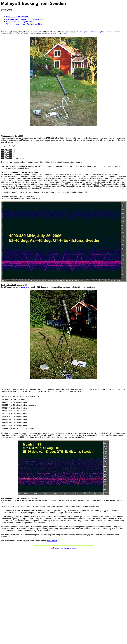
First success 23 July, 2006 (17, 17)
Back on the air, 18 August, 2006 (19, 22)
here (66, 34)
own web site (52, 541)
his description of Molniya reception (91, 32)
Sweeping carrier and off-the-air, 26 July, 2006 (25, 19)
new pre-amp (24, 287)
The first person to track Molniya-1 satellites (24, 24)
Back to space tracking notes (65, 548)
